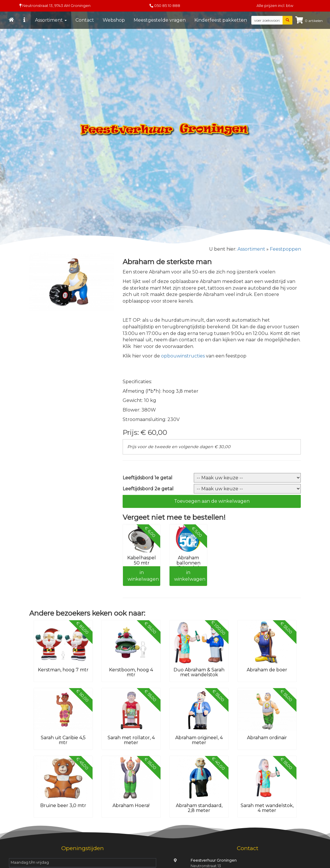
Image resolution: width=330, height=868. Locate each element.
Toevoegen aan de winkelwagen (212, 501)
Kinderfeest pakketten (221, 20)
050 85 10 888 (167, 6)
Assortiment (51, 20)
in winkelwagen (143, 576)
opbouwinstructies (184, 356)
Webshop (114, 20)
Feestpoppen (285, 249)
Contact (85, 20)
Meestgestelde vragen (160, 20)
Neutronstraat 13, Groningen (55, 6)
